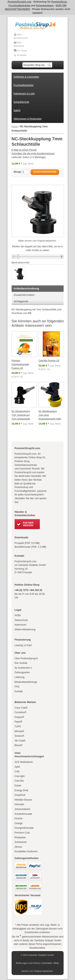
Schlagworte (21, 301)
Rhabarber (20, 837)
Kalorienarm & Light (24, 94)
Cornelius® (21, 712)
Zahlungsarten (22, 672)
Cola (17, 771)
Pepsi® (18, 722)
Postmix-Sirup (22, 461)
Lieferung (20, 677)
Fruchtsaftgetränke (20, 6)
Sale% (17, 110)
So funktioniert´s (23, 668)
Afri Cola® (20, 741)
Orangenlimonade (24, 828)
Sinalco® (19, 736)
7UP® (18, 727)
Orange (19, 823)
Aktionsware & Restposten (28, 119)
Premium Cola (22, 833)
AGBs (18, 615)
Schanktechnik (21, 102)
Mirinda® (19, 731)
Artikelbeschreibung (26, 289)
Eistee (18, 786)
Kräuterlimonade (23, 814)
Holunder (19, 804)
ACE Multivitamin (24, 762)
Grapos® (19, 717)
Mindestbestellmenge (26, 682)
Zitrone (18, 847)
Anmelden (22, 55)
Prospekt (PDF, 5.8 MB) (27, 543)
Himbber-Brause (23, 800)
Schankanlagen (45, 6)
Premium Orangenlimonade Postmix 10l (20, 364)
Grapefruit (20, 795)
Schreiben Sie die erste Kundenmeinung (33, 153)
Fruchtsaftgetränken (26, 491)
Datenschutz (21, 620)
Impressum (20, 625)
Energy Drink (21, 790)
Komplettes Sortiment (26, 851)
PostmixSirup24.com (19, 2)
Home (15, 127)
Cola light (20, 776)
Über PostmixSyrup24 (26, 658)
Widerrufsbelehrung (25, 630)
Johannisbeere (22, 809)
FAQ (17, 687)
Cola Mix (19, 781)
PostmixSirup (59, 2)
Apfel (17, 767)
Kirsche (19, 819)
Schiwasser (21, 842)
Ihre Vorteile (21, 663)
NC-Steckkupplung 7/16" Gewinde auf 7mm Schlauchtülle (21, 415)
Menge (18, 172)
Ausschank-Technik (29, 469)
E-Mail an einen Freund (24, 150)
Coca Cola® (21, 708)
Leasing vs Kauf (23, 645)
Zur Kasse (22, 50)
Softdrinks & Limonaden (26, 77)
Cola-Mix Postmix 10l (49, 360)
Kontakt (19, 691)
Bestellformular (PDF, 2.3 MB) (30, 547)
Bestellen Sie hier (24, 498)
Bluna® (19, 745)
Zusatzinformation (24, 295)
